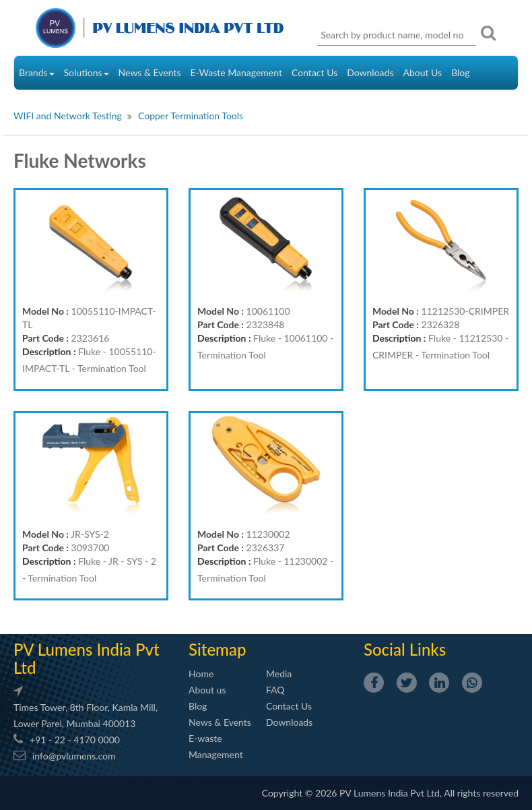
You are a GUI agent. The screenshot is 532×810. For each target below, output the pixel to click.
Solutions (87, 72)
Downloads (370, 72)
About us (207, 690)
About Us (422, 72)
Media (279, 674)
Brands (37, 72)
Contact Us (314, 72)
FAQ (275, 690)
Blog (460, 72)
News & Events (150, 72)
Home (201, 674)
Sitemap (217, 649)
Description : (49, 351)
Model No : (45, 311)
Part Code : (45, 338)
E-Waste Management (236, 72)
